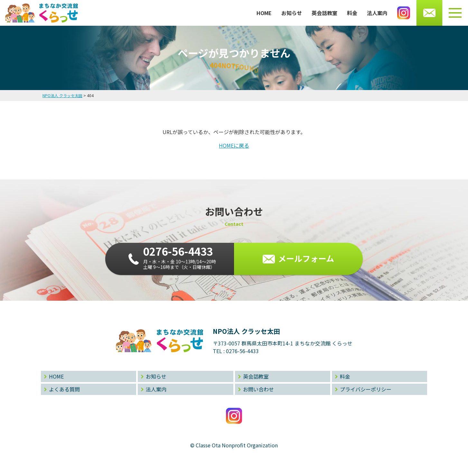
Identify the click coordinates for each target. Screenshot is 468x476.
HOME (264, 13)
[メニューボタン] (455, 13)
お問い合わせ (258, 389)
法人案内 (377, 13)
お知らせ (292, 13)
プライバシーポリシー (366, 389)
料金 (352, 13)
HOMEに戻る (234, 145)
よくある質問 (64, 389)
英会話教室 (324, 13)
